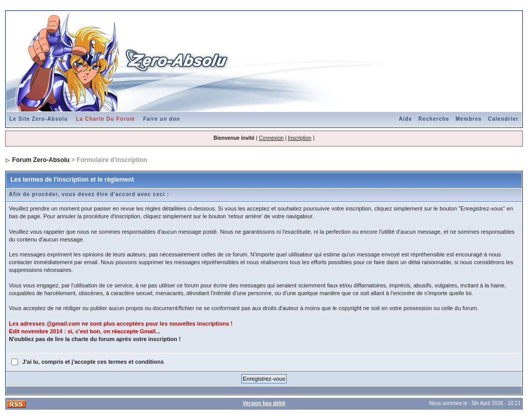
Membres (468, 119)
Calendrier (503, 119)
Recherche (434, 119)
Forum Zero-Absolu (41, 160)
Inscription (300, 138)
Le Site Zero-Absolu (38, 119)
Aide (406, 119)
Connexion (271, 138)
